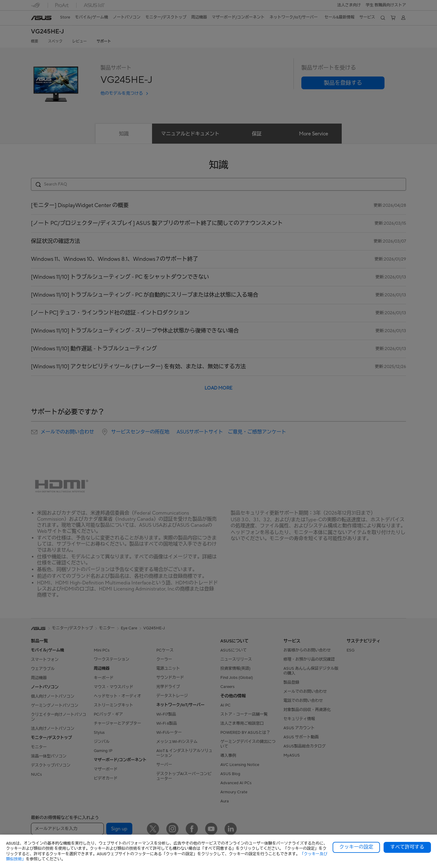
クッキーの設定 (356, 847)
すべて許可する (407, 847)
